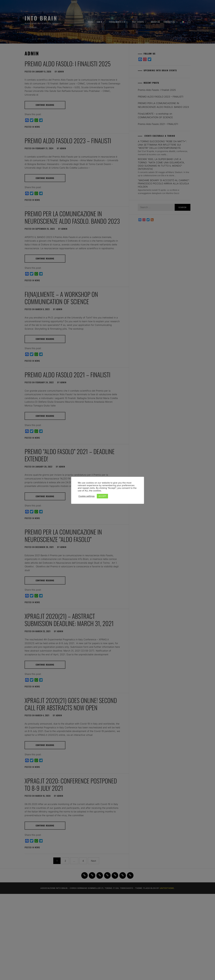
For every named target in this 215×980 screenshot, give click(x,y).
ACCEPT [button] (102, 496)
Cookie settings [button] (87, 496)
